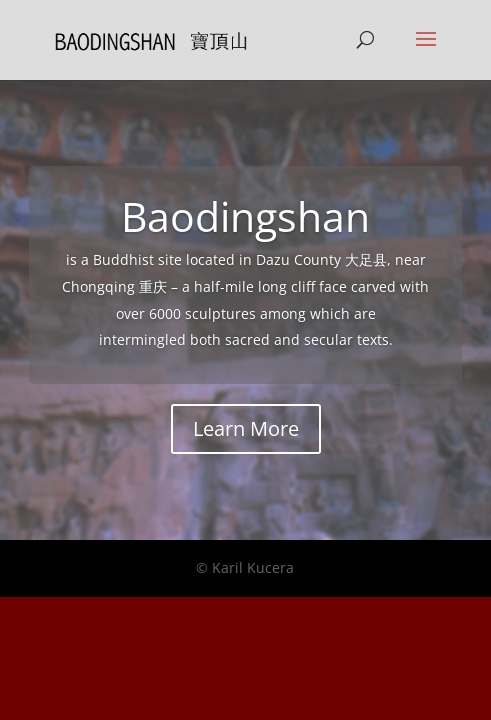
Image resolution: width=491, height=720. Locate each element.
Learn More (246, 428)
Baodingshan (245, 216)
